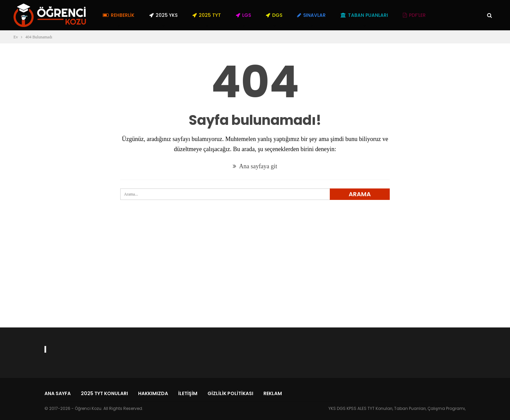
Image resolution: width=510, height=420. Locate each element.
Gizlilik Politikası (230, 393)
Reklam (273, 393)
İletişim (188, 393)
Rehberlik (119, 15)
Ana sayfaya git (255, 166)
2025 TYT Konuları (104, 393)
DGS (274, 15)
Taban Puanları (364, 15)
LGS (243, 15)
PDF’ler (414, 15)
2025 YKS (163, 15)
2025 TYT (207, 15)
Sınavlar (311, 15)
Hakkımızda (153, 393)
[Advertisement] (255, 276)
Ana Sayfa (58, 393)
